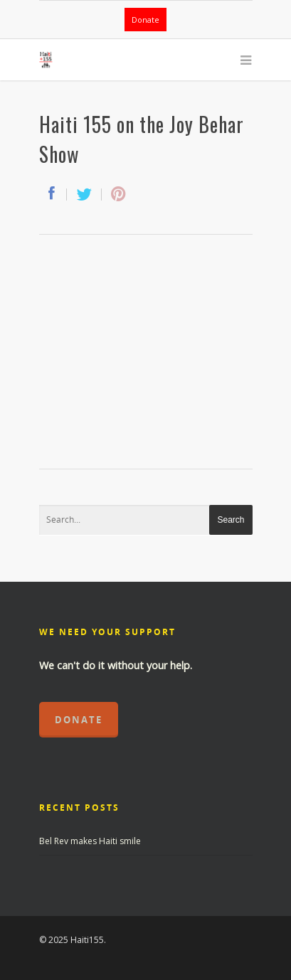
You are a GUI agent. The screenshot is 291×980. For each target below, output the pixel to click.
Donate (145, 20)
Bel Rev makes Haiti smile (90, 841)
